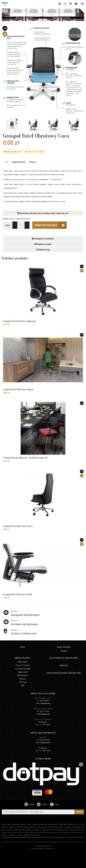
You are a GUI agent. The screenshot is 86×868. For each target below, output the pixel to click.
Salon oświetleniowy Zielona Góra (64, 673)
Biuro (17, 17)
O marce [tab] (32, 162)
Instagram (42, 804)
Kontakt (64, 666)
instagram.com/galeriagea (25, 615)
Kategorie (23, 17)
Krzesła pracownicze (34, 17)
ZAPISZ (79, 812)
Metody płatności (23, 662)
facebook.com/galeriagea (25, 624)
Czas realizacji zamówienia (23, 669)
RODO (23, 685)
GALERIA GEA (5, 4)
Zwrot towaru (23, 682)
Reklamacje (23, 679)
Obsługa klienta (22, 658)
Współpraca (64, 651)
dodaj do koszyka (51, 225)
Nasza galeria (64, 647)
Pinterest (55, 804)
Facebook (29, 804)
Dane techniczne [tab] (19, 162)
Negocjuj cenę (43, 250)
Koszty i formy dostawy (23, 665)
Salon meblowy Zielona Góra (64, 658)
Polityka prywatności (23, 675)
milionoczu (49, 849)
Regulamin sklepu (23, 672)
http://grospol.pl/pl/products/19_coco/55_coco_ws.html (51, 201)
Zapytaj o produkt (43, 244)
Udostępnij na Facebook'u (43, 239)
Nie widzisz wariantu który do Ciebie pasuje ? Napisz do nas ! (43, 213)
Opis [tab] (7, 162)
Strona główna (9, 17)
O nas (22, 647)
